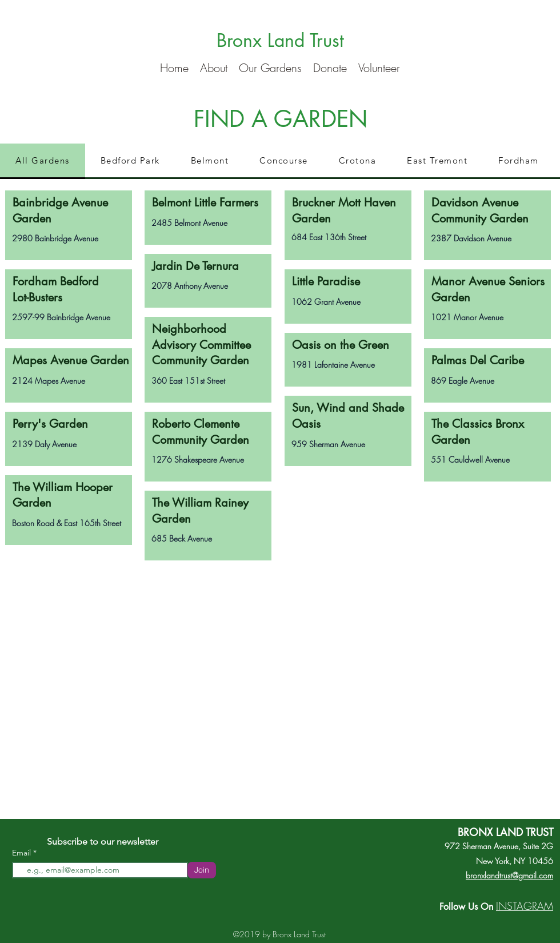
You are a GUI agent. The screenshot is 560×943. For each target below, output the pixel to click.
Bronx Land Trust (280, 40)
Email (23, 853)
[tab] (43, 161)
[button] (214, 66)
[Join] (202, 870)
